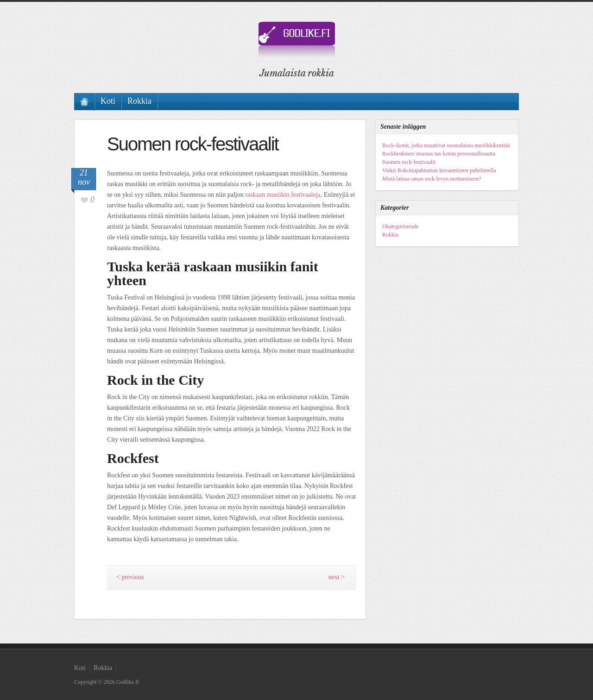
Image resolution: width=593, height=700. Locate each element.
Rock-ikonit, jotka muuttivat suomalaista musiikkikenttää (446, 145)
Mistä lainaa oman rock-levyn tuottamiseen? (432, 179)
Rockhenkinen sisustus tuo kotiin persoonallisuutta (439, 154)
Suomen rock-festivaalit (409, 162)
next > (337, 577)
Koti (108, 101)
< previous (130, 577)
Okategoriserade (401, 226)
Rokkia (139, 101)
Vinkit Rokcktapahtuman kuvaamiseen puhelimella (439, 170)
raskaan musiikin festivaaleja (283, 195)
